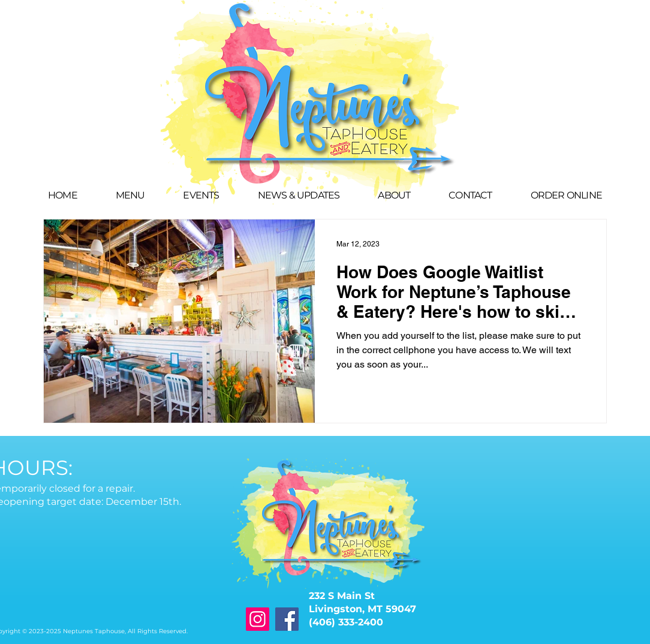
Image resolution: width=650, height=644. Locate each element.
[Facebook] (287, 619)
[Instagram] (258, 619)
